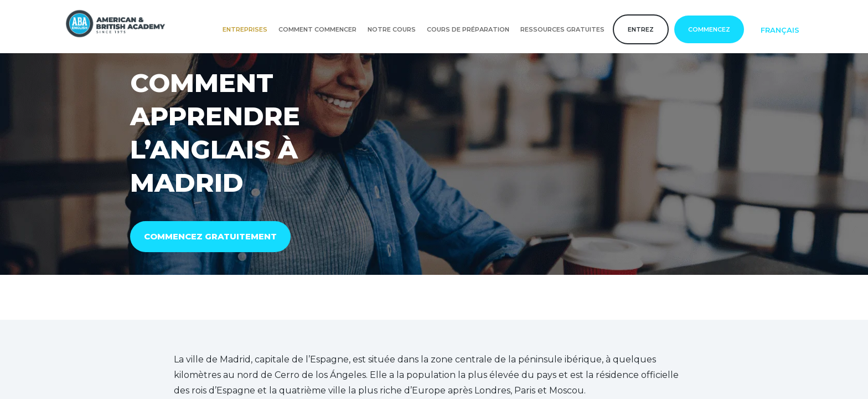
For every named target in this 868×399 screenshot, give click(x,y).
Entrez (641, 29)
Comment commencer (317, 29)
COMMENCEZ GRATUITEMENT (210, 236)
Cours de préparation (468, 29)
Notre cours (392, 29)
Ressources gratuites (562, 29)
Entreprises (245, 29)
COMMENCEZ (709, 29)
